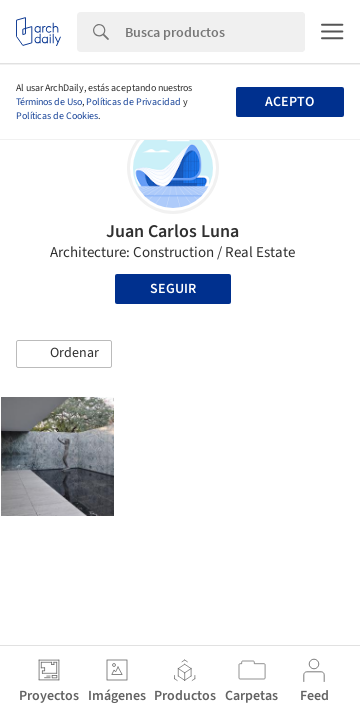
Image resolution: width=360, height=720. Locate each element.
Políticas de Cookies (57, 116)
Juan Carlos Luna (172, 231)
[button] (64, 354)
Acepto (289, 102)
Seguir (173, 289)
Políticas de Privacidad (133, 102)
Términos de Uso (49, 102)
